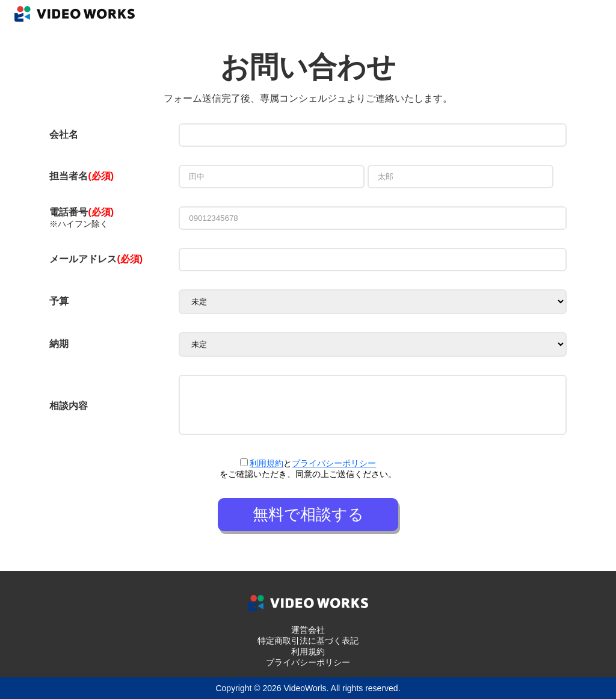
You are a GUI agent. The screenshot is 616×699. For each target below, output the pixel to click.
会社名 (64, 134)
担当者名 (69, 176)
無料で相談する (308, 514)
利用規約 (266, 463)
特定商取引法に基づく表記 (308, 641)
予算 (59, 301)
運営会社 (308, 630)
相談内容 (69, 406)
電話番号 (82, 212)
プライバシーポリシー (334, 463)
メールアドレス (96, 259)
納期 (59, 344)
